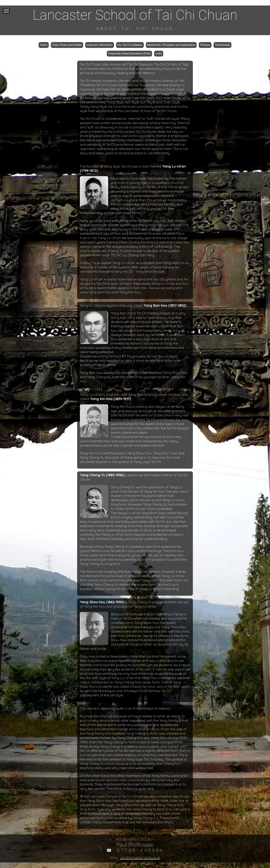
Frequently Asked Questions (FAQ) (129, 54)
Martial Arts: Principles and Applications (171, 45)
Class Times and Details (67, 45)
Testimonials (222, 45)
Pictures (205, 45)
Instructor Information (100, 45)
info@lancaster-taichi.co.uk (140, 858)
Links (159, 54)
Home (44, 45)
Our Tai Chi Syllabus (130, 45)
